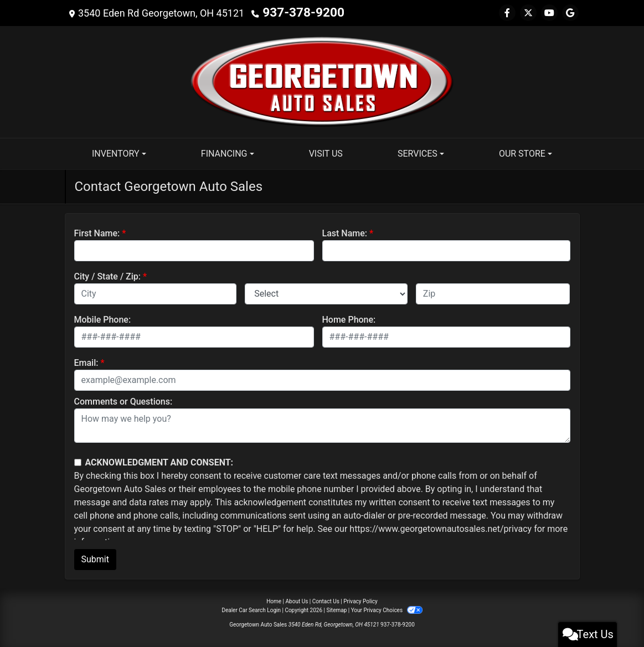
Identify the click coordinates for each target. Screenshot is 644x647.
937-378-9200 (295, 13)
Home (274, 601)
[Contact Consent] (78, 462)
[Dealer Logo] (322, 81)
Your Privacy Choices (387, 610)
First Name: (97, 233)
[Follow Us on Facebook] (507, 13)
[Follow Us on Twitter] (528, 13)
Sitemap (336, 610)
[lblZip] (493, 294)
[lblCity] (156, 294)
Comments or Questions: (123, 402)
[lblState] (326, 294)
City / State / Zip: (108, 276)
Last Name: (345, 233)
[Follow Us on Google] (570, 13)
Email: (86, 363)
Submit (95, 559)
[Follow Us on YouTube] (549, 13)
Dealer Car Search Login (251, 610)
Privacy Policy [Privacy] (360, 601)
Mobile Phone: (103, 320)
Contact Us (326, 601)
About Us (297, 601)
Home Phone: (349, 320)
